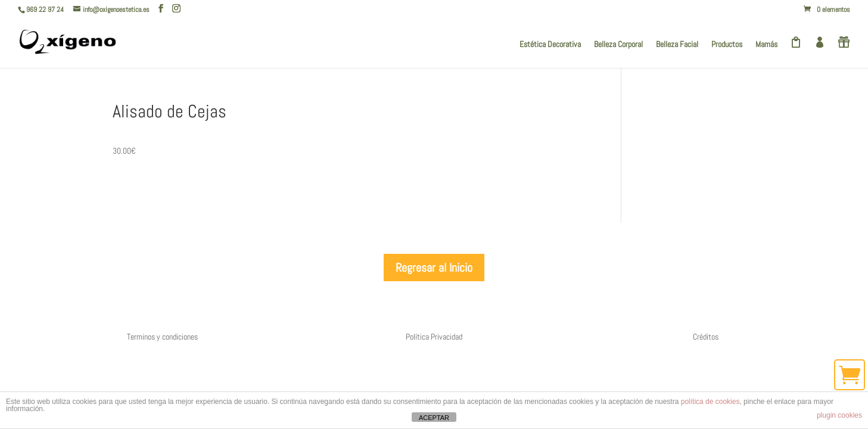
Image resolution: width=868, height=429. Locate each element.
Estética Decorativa (550, 45)
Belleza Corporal (618, 45)
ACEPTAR (434, 418)
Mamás (766, 45)
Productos (727, 45)
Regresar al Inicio (434, 268)
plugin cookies (839, 415)
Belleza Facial (677, 45)
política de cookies (710, 402)
